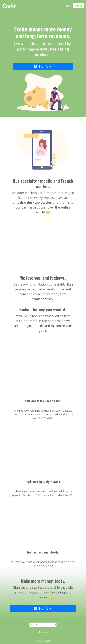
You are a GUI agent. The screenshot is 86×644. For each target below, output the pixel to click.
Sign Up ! (43, 66)
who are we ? (43, 632)
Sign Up (78, 6)
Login (69, 6)
